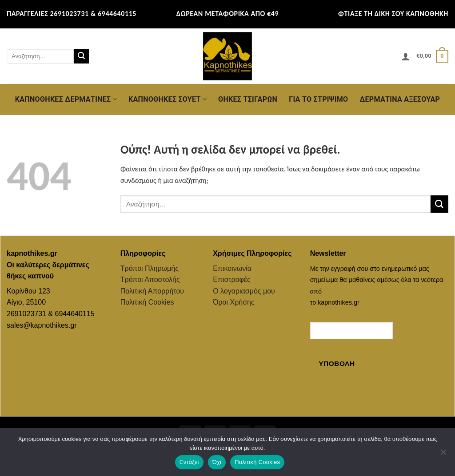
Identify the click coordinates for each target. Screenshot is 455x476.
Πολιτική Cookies (147, 302)
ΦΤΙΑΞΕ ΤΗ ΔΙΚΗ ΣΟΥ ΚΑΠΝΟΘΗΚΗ (393, 14)
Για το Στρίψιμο (318, 99)
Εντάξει (189, 462)
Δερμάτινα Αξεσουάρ (400, 99)
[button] (406, 56)
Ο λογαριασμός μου (244, 291)
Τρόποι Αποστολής (150, 280)
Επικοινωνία (232, 268)
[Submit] (81, 56)
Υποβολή (337, 363)
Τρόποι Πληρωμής (150, 268)
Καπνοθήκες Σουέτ (168, 99)
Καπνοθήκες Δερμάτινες (66, 99)
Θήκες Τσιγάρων (248, 99)
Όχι (217, 462)
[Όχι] (443, 455)
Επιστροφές (232, 280)
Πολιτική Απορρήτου (152, 291)
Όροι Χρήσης (234, 302)
